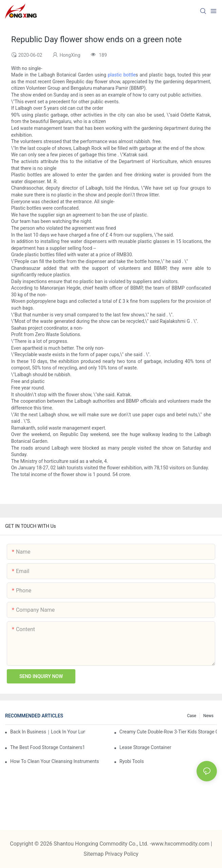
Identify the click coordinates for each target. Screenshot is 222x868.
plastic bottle (122, 75)
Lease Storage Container (145, 747)
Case (192, 716)
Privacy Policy (122, 854)
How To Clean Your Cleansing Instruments (55, 761)
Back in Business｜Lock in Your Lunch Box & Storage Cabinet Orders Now (48, 732)
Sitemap (94, 854)
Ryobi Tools (132, 761)
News (208, 716)
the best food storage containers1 (48, 747)
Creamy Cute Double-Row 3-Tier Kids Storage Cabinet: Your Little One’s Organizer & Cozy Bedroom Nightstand (168, 732)
